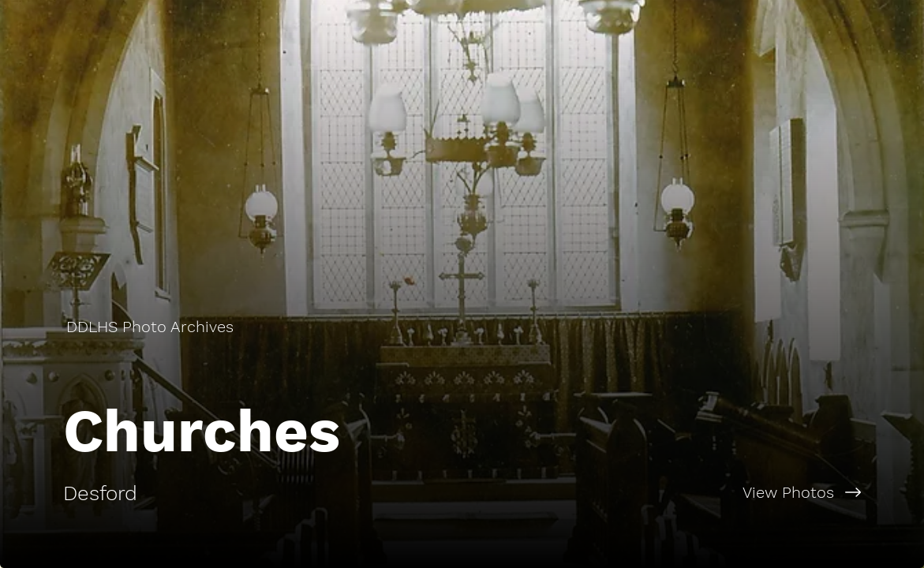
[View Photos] (694, 492)
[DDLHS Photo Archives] (152, 327)
